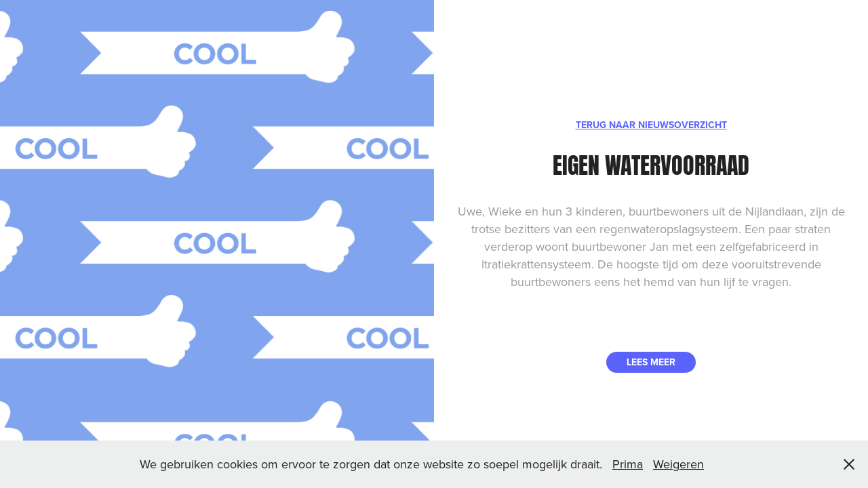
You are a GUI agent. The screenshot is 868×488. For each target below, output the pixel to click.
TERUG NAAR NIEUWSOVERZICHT (651, 125)
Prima (628, 464)
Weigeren (678, 464)
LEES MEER (651, 362)
